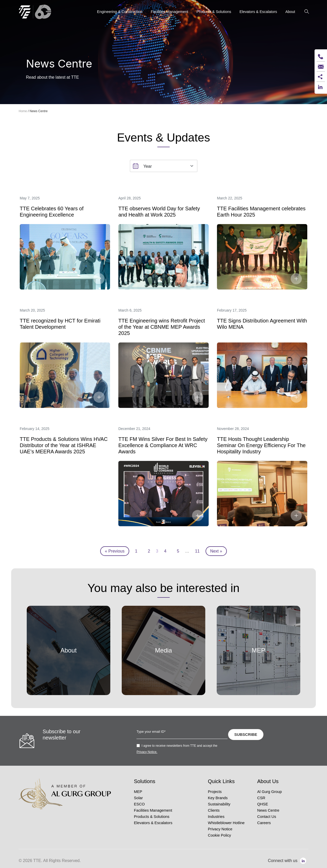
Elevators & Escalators (153, 823)
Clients (214, 810)
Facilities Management (153, 810)
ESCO (139, 804)
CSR (261, 798)
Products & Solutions (152, 817)
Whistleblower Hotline (226, 823)
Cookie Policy (219, 835)
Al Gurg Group (270, 792)
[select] (164, 166)
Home (23, 111)
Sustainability (219, 804)
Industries (216, 817)
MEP (138, 792)
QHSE (263, 804)
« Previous (115, 551)
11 (197, 551)
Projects (215, 792)
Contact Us (267, 817)
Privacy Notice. (147, 752)
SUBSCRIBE (246, 734)
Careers (264, 823)
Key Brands (218, 798)
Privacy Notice (220, 829)
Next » (216, 551)
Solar (138, 798)
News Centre (268, 810)
